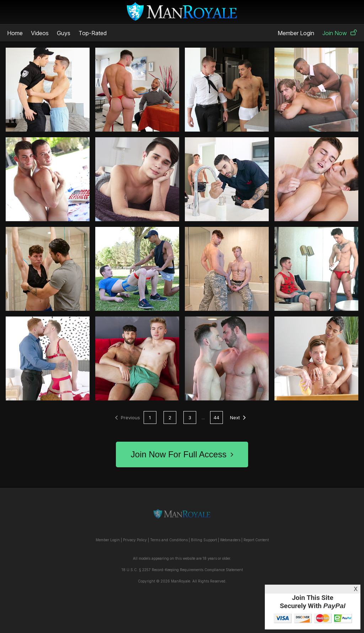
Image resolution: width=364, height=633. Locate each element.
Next (238, 417)
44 (216, 417)
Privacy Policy (135, 540)
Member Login (296, 33)
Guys (64, 33)
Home (15, 33)
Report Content (256, 540)
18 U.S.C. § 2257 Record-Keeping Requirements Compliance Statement (182, 570)
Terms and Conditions (169, 540)
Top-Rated (93, 33)
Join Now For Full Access (182, 454)
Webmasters (230, 540)
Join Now (340, 33)
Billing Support (204, 540)
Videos (40, 33)
